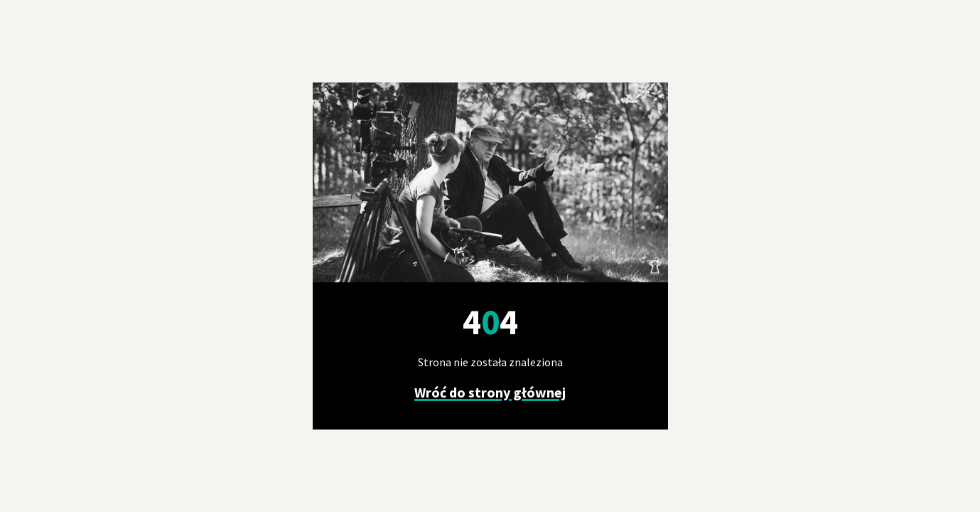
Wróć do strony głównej (490, 392)
